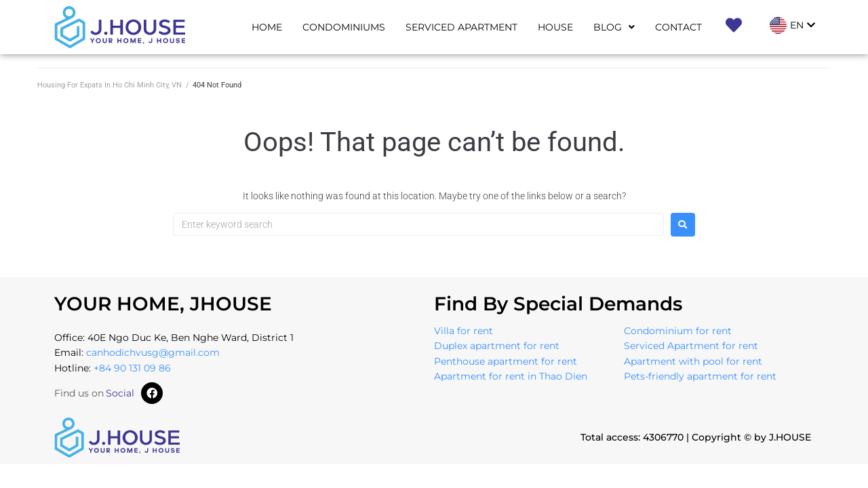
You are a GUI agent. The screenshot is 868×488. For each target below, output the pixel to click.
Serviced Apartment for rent (691, 346)
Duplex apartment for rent (497, 346)
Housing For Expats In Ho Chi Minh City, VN (110, 85)
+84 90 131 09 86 (132, 368)
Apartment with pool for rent (693, 361)
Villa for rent (463, 331)
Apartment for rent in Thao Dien (511, 376)
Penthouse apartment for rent (506, 361)
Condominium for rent (678, 331)
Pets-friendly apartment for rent (700, 376)
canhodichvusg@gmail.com (153, 352)
